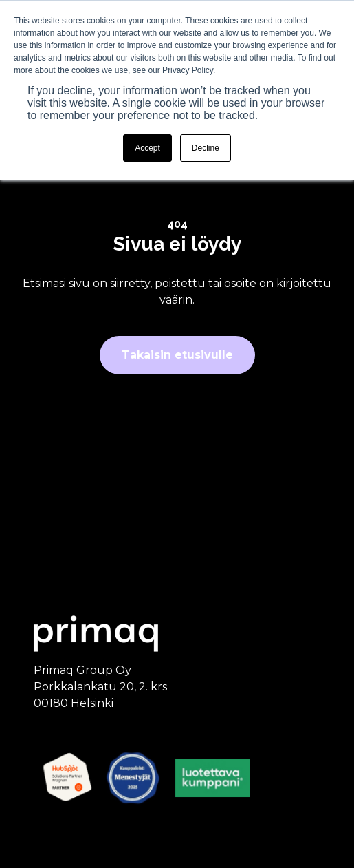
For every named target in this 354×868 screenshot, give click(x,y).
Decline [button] (206, 148)
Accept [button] (147, 148)
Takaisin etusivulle (177, 355)
